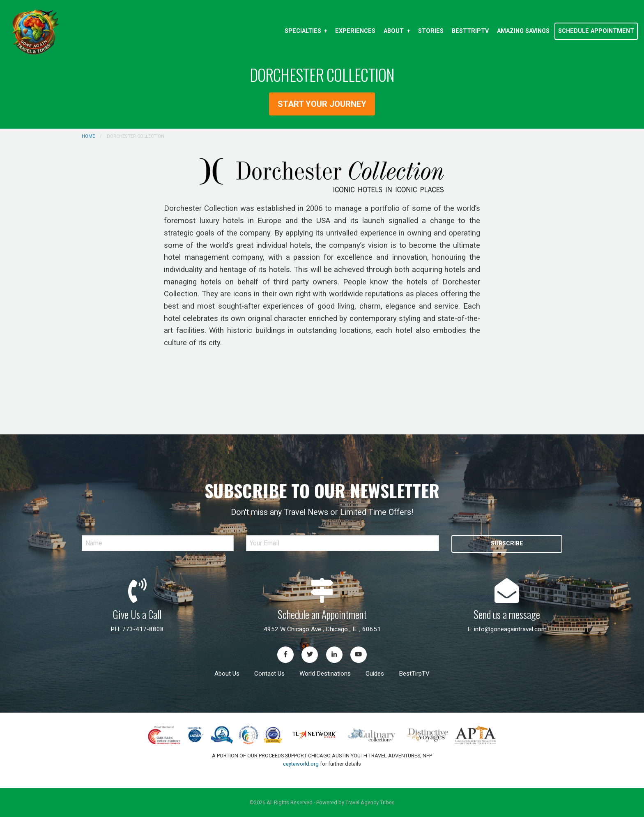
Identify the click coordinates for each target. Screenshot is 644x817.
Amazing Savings (523, 31)
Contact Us (269, 674)
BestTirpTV (414, 674)
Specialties (303, 31)
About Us (227, 674)
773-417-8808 (143, 629)
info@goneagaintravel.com (510, 629)
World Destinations (325, 674)
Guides (375, 674)
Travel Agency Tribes (370, 802)
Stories (431, 31)
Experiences (355, 31)
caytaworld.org (301, 764)
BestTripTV (470, 31)
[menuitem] (306, 31)
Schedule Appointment (596, 31)
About (394, 31)
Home (88, 136)
